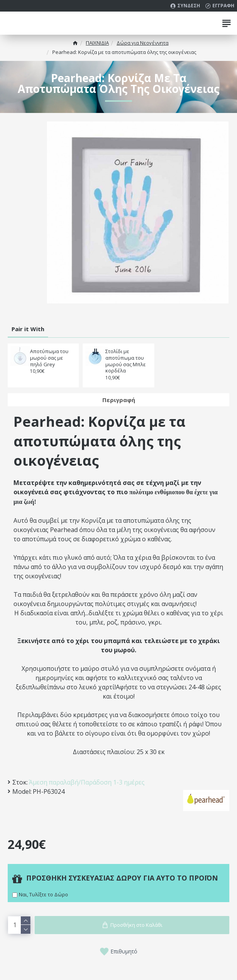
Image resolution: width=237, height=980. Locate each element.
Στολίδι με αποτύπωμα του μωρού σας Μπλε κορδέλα (126, 361)
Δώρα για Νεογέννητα (143, 43)
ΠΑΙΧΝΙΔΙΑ (97, 43)
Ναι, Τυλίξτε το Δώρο (43, 894)
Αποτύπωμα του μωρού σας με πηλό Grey (49, 358)
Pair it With (28, 329)
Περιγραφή (119, 400)
